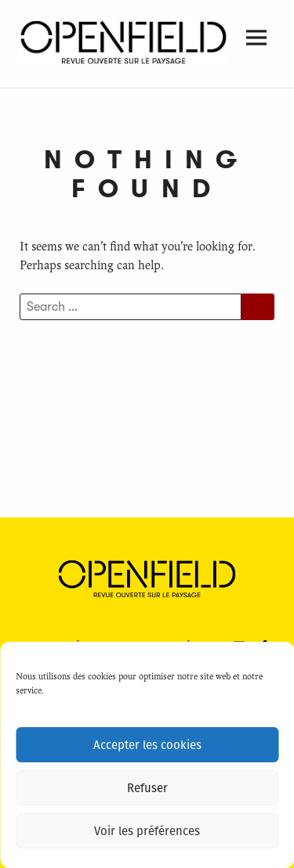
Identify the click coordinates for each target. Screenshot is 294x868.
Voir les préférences (147, 831)
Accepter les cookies (147, 745)
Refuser (147, 788)
